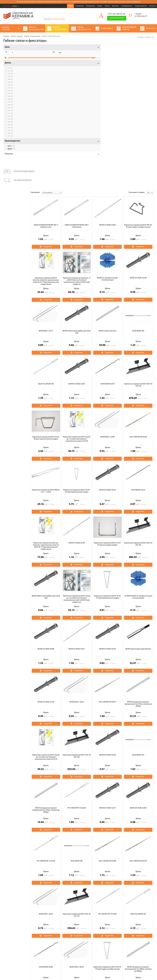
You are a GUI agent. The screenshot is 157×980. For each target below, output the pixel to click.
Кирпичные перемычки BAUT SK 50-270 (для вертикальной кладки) (77, 346)
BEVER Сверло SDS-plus (108, 186)
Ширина (9, 156)
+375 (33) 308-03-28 (116, 14)
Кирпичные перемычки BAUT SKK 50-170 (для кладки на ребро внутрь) (107, 823)
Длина (8, 65)
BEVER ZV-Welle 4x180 (77, 398)
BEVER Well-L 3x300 (107, 292)
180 (10, 82)
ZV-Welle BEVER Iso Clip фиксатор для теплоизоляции (138, 452)
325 (10, 122)
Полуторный (67, 908)
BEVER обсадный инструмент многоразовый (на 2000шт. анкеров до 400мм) (138, 824)
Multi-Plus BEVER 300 (46, 239)
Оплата (107, 6)
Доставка (115, 6)
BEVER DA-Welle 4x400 (46, 504)
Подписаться (122, 956)
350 (10, 127)
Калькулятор (90, 6)
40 (10, 70)
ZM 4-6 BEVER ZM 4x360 (138, 292)
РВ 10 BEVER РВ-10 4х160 (46, 716)
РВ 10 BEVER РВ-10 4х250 (107, 769)
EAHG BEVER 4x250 (108, 239)
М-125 (51, 915)
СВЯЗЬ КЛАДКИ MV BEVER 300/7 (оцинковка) (77, 81)
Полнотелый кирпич (58, 19)
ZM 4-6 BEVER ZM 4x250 (138, 716)
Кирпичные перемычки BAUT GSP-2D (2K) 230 (138, 240)
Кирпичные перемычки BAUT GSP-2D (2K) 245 (138, 399)
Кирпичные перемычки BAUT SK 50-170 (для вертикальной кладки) (108, 452)
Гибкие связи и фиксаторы (59, 919)
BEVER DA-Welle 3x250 (107, 345)
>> (50, 851)
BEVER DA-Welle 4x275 (107, 663)
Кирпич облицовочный (69, 939)
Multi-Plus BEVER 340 (138, 769)
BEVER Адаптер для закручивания (138, 504)
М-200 (70, 915)
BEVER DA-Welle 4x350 (77, 239)
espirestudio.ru (142, 974)
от (6, 52)
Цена (7, 47)
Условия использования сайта (13, 958)
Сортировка (35, 47)
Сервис (100, 6)
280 (10, 107)
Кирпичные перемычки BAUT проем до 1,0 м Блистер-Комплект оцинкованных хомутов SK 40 (46, 612)
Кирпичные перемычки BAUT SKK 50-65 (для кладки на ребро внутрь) (138, 81)
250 (10, 99)
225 (10, 93)
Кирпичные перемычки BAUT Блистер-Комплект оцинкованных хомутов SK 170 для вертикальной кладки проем (46, 136)
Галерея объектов (141, 6)
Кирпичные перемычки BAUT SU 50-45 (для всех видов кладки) (107, 399)
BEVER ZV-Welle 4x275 (77, 504)
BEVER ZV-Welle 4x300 (108, 80)
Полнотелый (54, 904)
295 (10, 110)
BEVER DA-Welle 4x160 (138, 133)
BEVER (11, 151)
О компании (79, 6)
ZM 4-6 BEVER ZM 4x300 (107, 716)
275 (10, 104)
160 (10, 79)
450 (10, 139)
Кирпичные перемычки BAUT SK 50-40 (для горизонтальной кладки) (46, 293)
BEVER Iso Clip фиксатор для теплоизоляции (107, 134)
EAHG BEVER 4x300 (46, 822)
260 (10, 102)
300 (10, 113)
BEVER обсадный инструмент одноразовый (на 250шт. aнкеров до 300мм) (46, 665)
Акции (70, 6)
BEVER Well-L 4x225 (46, 769)
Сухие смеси (65, 945)
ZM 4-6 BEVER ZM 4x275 (107, 557)
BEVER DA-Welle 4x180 (107, 610)
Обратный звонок (117, 18)
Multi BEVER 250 (138, 610)
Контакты (152, 6)
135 (10, 73)
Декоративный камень (69, 942)
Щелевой (67, 904)
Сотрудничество (127, 6)
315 (10, 116)
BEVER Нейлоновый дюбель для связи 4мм (46, 452)
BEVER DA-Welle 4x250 (107, 504)
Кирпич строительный (69, 936)
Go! (69, 15)
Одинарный (54, 908)
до (17, 52)
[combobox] (52, 47)
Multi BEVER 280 (77, 716)
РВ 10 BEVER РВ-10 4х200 (77, 663)
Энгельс (66, 911)
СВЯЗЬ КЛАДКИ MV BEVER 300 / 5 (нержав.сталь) (46, 81)
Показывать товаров (137, 47)
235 (10, 96)
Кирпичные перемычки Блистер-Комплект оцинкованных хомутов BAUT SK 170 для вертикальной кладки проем (46, 401)
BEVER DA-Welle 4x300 (138, 663)
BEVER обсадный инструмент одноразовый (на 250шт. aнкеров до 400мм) (138, 559)
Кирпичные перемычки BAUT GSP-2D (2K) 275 (77, 770)
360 (10, 130)
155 (10, 76)
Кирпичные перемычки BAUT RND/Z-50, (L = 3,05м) (46, 346)
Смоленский (54, 911)
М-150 (60, 915)
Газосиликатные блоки (90, 936)
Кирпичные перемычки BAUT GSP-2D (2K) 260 (77, 611)
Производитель (12, 143)
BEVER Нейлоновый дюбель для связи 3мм (77, 187)
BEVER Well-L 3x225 (77, 557)
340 (10, 124)
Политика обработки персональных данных (18, 961)
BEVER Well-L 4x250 (77, 822)
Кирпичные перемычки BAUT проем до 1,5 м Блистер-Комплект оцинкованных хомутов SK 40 (77, 294)
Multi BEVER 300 (138, 186)
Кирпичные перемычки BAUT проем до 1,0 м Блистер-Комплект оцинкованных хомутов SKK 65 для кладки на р (77, 454)
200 (10, 87)
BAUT (11, 149)
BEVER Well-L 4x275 (46, 186)
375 (10, 133)
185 (10, 85)
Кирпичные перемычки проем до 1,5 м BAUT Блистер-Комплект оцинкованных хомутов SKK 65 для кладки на (77, 136)
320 (10, 119)
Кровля (84, 939)
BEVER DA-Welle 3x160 (46, 557)
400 (10, 136)
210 (10, 90)
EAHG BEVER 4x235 (138, 345)
